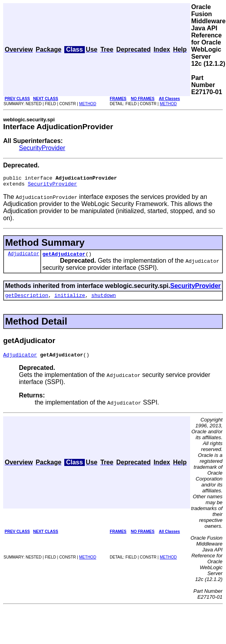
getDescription (27, 300)
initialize (70, 300)
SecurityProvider (42, 148)
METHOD (88, 104)
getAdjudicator (64, 257)
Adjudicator (23, 257)
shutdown (103, 300)
